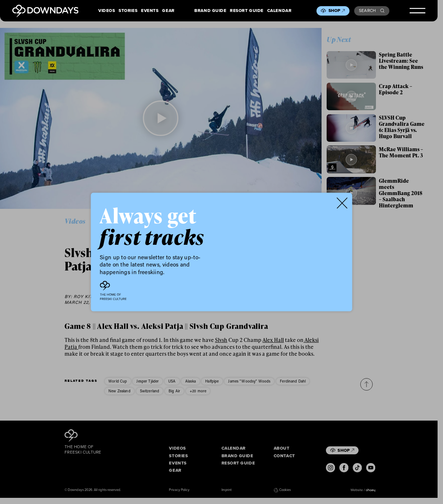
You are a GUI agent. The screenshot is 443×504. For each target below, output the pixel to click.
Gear (168, 11)
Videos (107, 11)
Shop (337, 11)
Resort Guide (247, 11)
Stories (128, 11)
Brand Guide (210, 11)
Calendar (279, 11)
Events (150, 11)
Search (372, 11)
